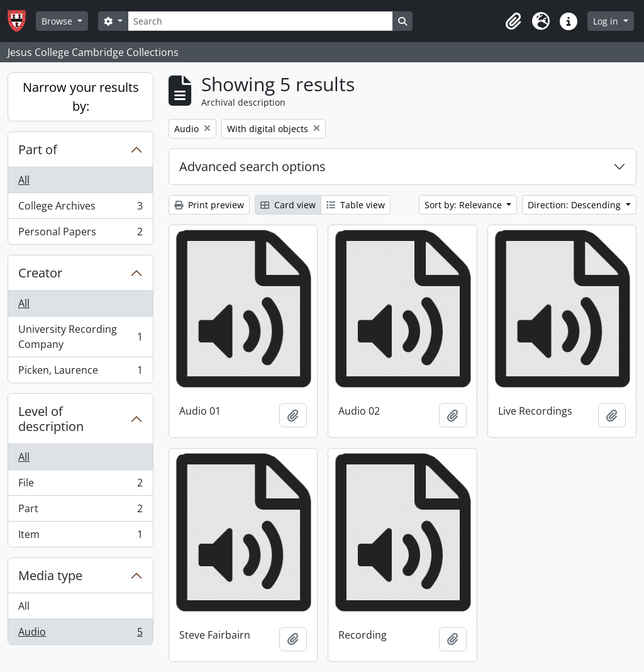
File (80, 485)
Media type (50, 575)
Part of (38, 149)
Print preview (209, 205)
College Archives (80, 209)
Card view (288, 205)
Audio (80, 634)
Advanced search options (253, 166)
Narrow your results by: (81, 97)
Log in (607, 21)
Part (80, 511)
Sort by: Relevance (464, 205)
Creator (40, 273)
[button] (513, 21)
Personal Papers (80, 234)
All (24, 180)
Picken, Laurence (80, 372)
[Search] (260, 21)
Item (80, 537)
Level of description (51, 419)
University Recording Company (80, 337)
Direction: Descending (575, 205)
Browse (58, 21)
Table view (356, 205)
